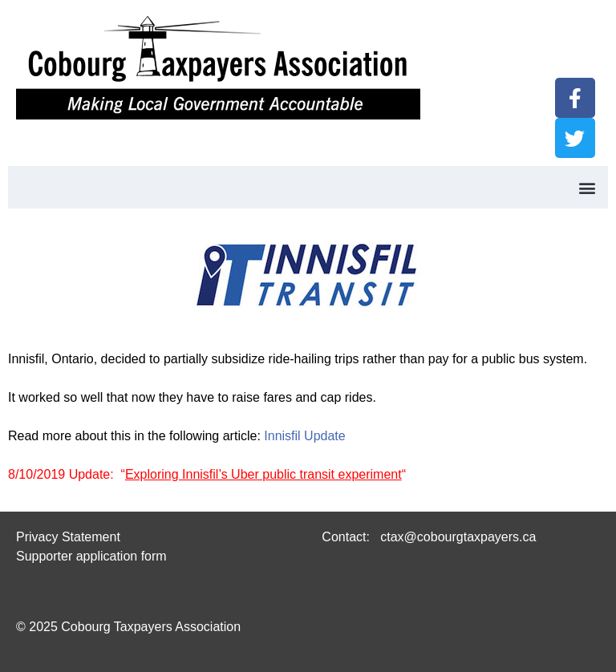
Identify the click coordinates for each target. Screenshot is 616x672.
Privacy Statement (68, 537)
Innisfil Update (304, 436)
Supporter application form (91, 556)
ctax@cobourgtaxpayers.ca (457, 537)
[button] (587, 187)
